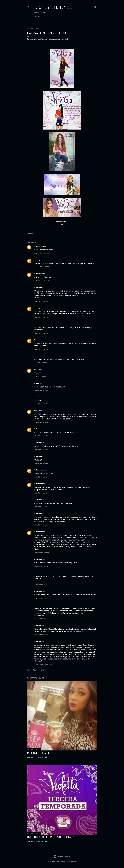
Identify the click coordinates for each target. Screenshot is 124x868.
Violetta (37, 340)
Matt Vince (72, 861)
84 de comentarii (41, 841)
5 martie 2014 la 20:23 (42, 281)
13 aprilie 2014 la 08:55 (42, 301)
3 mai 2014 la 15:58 (41, 363)
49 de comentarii (41, 757)
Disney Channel (53, 7)
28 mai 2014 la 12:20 (41, 525)
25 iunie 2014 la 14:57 (41, 566)
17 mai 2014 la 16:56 (41, 436)
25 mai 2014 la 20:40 (41, 493)
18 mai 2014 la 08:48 (41, 450)
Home (38, 17)
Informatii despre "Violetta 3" (51, 837)
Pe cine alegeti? (39, 753)
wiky (36, 260)
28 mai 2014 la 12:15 (41, 507)
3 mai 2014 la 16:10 (41, 377)
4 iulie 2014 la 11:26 (41, 598)
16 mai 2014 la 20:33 (41, 404)
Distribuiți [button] (30, 234)
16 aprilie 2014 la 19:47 (42, 333)
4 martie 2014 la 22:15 (42, 253)
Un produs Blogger (62, 856)
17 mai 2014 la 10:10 (41, 422)
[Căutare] (95, 7)
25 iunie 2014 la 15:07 (41, 584)
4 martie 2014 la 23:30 (42, 267)
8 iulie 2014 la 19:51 (41, 619)
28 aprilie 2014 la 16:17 (42, 349)
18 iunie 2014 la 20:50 (41, 552)
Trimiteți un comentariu (37, 670)
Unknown (38, 246)
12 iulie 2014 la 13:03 (41, 635)
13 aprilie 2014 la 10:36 (42, 317)
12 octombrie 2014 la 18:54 (43, 665)
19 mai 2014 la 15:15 (41, 477)
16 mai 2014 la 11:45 (41, 390)
